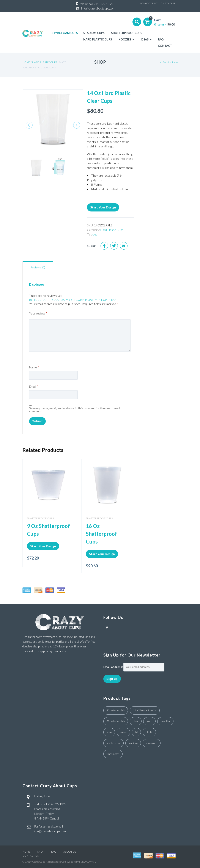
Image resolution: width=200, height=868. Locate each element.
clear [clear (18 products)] (136, 721)
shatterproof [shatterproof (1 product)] (113, 743)
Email (34, 387)
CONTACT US (31, 856)
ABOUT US (70, 852)
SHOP (41, 852)
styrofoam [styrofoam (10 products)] (152, 743)
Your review (38, 313)
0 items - (164, 24)
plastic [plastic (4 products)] (149, 732)
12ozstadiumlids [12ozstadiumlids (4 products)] (116, 710)
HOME (26, 852)
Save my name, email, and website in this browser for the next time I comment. (75, 410)
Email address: (113, 667)
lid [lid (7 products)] (136, 732)
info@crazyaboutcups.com (98, 8)
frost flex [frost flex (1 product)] (165, 721)
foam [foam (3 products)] (149, 721)
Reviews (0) (38, 267)
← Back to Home (169, 62)
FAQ (54, 852)
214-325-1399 (103, 4)
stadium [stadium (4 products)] (133, 743)
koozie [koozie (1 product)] (123, 732)
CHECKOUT (168, 3)
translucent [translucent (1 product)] (113, 754)
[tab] (38, 267)
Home (26, 62)
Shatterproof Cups (40, 518)
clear (96, 234)
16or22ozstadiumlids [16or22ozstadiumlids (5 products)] (145, 710)
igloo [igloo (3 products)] (109, 732)
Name (34, 367)
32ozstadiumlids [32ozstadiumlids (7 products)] (116, 721)
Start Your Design (103, 207)
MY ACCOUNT (149, 3)
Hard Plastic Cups (45, 62)
